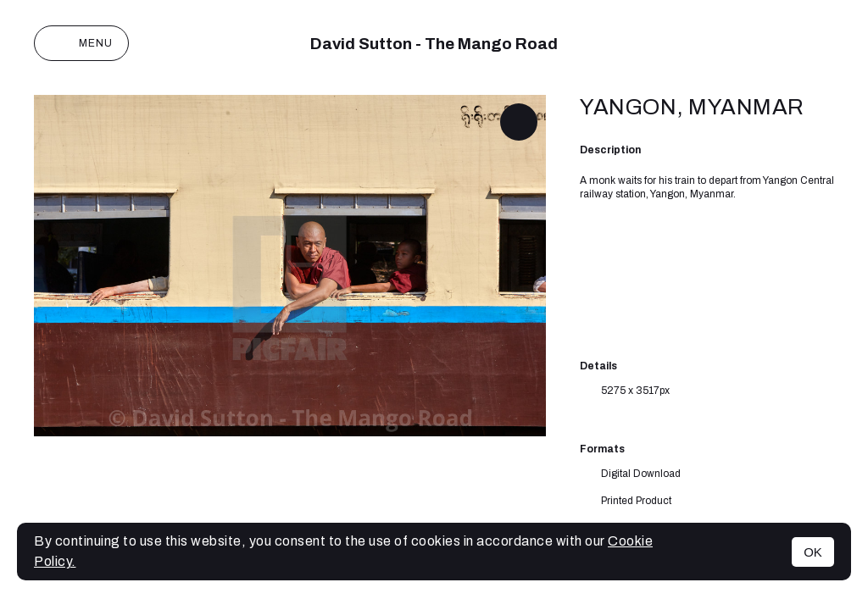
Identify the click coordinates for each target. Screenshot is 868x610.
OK (813, 552)
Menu (81, 43)
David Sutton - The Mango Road (434, 44)
